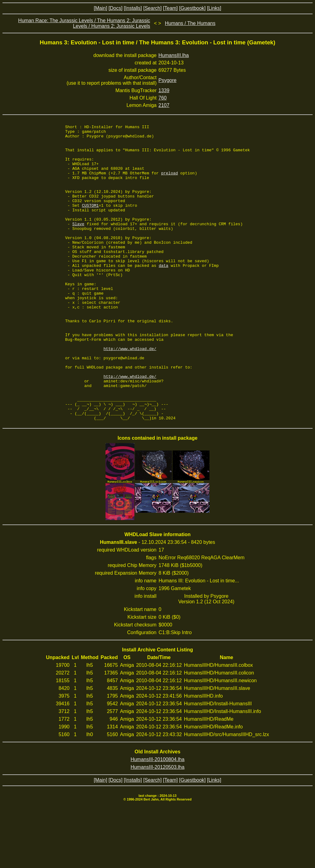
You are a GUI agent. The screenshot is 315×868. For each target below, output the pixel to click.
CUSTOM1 (90, 222)
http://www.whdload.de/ (130, 394)
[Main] (101, 8)
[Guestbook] (192, 8)
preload (170, 183)
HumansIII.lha (174, 55)
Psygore (167, 80)
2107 (164, 105)
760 (163, 98)
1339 (164, 90)
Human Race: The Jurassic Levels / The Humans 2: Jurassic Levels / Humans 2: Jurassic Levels (84, 23)
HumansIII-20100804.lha (157, 819)
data (163, 294)
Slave (78, 244)
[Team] (170, 8)
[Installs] (133, 8)
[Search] (153, 8)
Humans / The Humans (190, 23)
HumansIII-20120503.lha (157, 826)
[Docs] (116, 8)
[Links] (214, 8)
